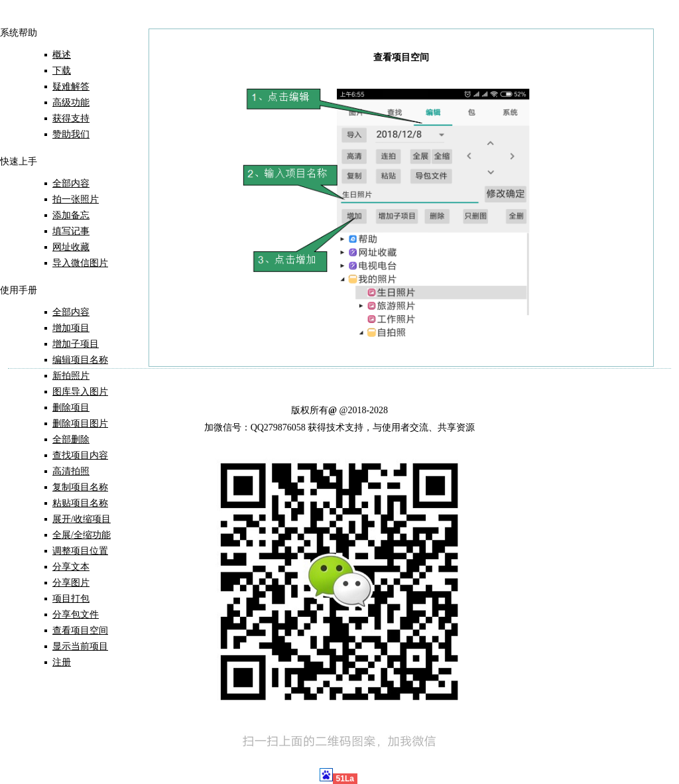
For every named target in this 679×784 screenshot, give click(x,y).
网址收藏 (71, 247)
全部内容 (71, 183)
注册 (62, 662)
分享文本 (71, 567)
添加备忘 (71, 215)
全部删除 (71, 439)
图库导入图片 (80, 392)
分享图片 (71, 583)
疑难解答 (71, 87)
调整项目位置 (80, 551)
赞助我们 (71, 134)
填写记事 (71, 231)
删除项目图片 (80, 424)
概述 (62, 55)
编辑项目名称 (80, 360)
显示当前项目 (80, 646)
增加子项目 (76, 344)
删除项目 (71, 408)
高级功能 (71, 102)
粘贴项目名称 (80, 503)
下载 (62, 71)
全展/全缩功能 (82, 535)
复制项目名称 (80, 487)
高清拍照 (71, 471)
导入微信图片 (80, 263)
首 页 (29, 18)
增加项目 (71, 328)
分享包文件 (76, 615)
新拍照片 (71, 376)
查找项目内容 (80, 455)
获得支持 (71, 118)
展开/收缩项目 (82, 519)
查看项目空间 (80, 630)
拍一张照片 (76, 199)
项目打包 (71, 599)
